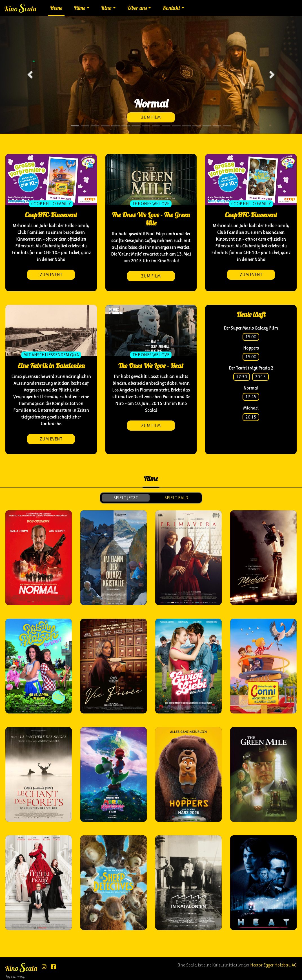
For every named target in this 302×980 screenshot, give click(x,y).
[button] (30, 75)
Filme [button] (80, 8)
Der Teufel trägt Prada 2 (251, 368)
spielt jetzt (126, 498)
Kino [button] (106, 8)
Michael (251, 408)
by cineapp (15, 976)
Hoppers (251, 348)
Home (56, 8)
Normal (251, 388)
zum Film (151, 117)
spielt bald (176, 498)
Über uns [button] (137, 8)
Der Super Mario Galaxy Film (251, 328)
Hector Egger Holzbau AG (273, 965)
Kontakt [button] (171, 8)
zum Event (51, 275)
